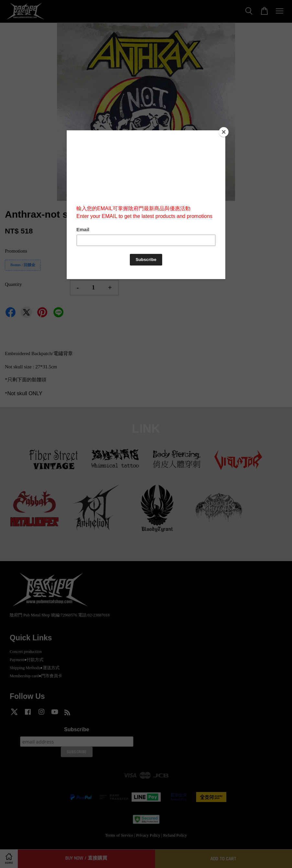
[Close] (224, 132)
